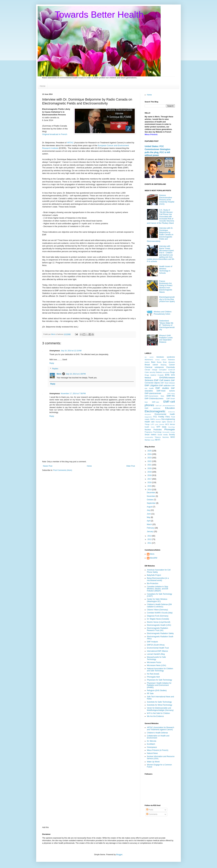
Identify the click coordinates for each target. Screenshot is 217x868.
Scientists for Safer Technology (159, 702)
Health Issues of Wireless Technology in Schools (166, 270)
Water (153, 440)
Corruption (163, 370)
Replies (55, 369)
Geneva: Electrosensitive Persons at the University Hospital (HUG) (167, 200)
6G (146, 357)
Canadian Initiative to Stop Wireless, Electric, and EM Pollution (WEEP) (157, 589)
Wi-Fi (158, 440)
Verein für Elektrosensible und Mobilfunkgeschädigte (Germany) (160, 709)
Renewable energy (169, 432)
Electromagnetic (155, 411)
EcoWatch (151, 744)
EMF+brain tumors (166, 391)
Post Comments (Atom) (63, 470)
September (151, 503)
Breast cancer (151, 365)
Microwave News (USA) (156, 665)
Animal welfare (161, 360)
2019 (150, 472)
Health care (150, 422)
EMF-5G (171, 396)
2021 (150, 465)
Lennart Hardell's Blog (156, 654)
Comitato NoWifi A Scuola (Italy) (160, 613)
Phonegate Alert (153, 677)
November (151, 496)
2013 (150, 536)
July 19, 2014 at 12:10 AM (71, 351)
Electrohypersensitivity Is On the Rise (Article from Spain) (167, 299)
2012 (150, 539)
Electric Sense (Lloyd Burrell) (159, 622)
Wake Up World (153, 762)
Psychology (157, 432)
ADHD (152, 357)
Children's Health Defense (157, 733)
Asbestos (171, 360)
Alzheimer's (149, 360)
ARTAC (70, 143)
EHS (167, 375)
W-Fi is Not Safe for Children (158, 713)
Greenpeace (152, 747)
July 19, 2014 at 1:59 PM (76, 374)
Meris (59, 374)
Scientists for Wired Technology (160, 705)
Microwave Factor (154, 662)
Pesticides (158, 430)
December (151, 493)
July (149, 510)
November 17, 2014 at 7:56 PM (73, 394)
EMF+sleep (171, 393)
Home (43, 86)
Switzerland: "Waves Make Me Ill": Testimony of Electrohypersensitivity (167, 325)
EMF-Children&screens (154, 399)
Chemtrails (171, 367)
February (151, 528)
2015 (150, 486)
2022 (150, 461)
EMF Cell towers (162, 380)
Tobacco (158, 437)
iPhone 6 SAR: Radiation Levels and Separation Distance (166, 339)
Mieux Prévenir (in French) (158, 750)
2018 (150, 475)
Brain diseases (169, 362)
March (150, 524)
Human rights (161, 422)
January (150, 532)
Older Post (131, 466)
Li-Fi (152, 424)
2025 (150, 451)
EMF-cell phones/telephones (165, 406)
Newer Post (48, 466)
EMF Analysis (152, 642)
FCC (155, 417)
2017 (150, 479)
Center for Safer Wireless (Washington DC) (157, 600)
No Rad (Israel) (153, 674)
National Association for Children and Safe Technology (160, 670)
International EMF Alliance (157, 651)
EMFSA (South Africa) (156, 645)
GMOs (152, 419)
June (149, 514)
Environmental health (165, 414)
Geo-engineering (168, 419)
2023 (150, 458)
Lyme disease (160, 424)
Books (159, 362)
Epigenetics (148, 417)
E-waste (161, 375)
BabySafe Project (154, 575)
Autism (147, 362)
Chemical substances (154, 367)
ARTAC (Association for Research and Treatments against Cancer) (160, 729)
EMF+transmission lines (154, 396)
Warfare (148, 440)
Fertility (161, 417)
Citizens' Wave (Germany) (157, 610)
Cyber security (150, 372)
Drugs (172, 372)
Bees (153, 362)
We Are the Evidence (155, 716)
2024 (150, 454)
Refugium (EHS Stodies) (157, 690)
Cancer (172, 365)
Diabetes (159, 372)
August (150, 507)
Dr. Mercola (152, 741)
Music (153, 427)
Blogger (119, 855)
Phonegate (170, 429)
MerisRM (154, 558)
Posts (150, 810)
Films (168, 417)
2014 (150, 490)
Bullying (164, 365)
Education (170, 408)
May (149, 517)
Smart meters (150, 435)
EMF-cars (156, 402)
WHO (173, 437)
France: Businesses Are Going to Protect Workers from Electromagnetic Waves (166, 287)
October (150, 500)
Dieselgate (166, 372)
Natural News (152, 753)
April (149, 521)
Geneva (158, 419)
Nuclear (148, 430)
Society (172, 435)
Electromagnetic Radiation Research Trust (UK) (157, 629)
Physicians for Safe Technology (160, 680)
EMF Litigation (152, 385)
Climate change (151, 370)
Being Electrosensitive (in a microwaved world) (158, 579)
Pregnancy (149, 432)
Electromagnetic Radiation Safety (160, 633)
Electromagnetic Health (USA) (159, 625)
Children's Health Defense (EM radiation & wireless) (159, 605)
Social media (163, 435)
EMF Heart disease (168, 383)
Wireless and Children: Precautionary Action (163, 313)
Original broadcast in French (55, 134)
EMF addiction (165, 386)
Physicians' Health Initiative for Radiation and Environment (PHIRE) (159, 685)
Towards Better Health (99, 15)
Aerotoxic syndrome (166, 357)
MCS (167, 424)
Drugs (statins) (150, 375)
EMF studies (162, 388)
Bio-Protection (153, 583)
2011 (150, 543)
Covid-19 (172, 370)
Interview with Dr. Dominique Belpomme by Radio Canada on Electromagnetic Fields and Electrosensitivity (160, 235)
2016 (150, 482)
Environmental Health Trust (158, 648)
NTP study (161, 427)
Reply (52, 363)
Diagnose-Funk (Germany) (158, 616)
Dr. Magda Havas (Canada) (158, 619)
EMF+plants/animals (153, 393)
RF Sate (150, 693)
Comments (152, 814)
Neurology (171, 427)
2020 (150, 468)
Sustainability (149, 437)
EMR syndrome (153, 408)
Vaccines (166, 437)
